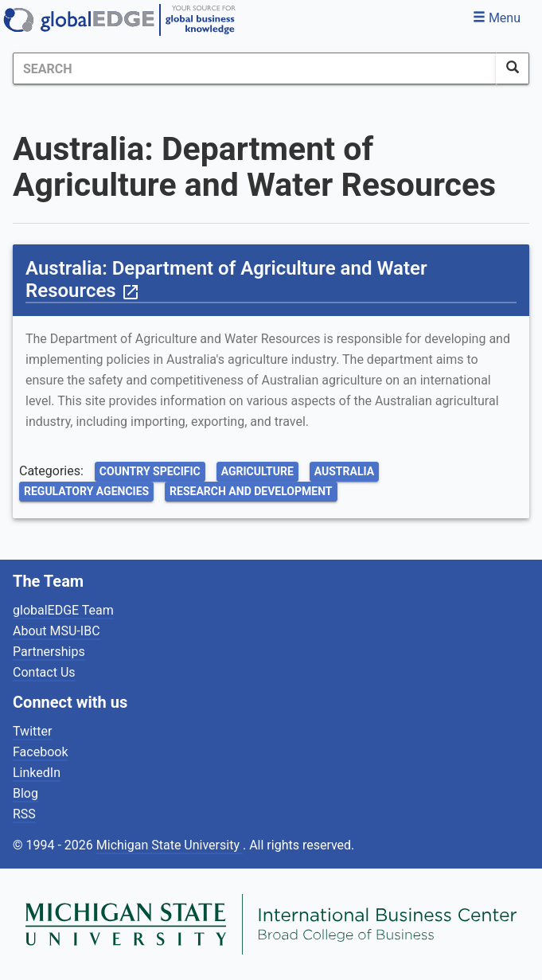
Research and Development (251, 491)
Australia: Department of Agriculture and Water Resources (226, 279)
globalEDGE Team (63, 610)
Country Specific (150, 471)
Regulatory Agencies (86, 491)
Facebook (40, 752)
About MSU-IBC (57, 631)
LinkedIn (37, 773)
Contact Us (44, 672)
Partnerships (49, 652)
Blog (25, 793)
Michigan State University (170, 845)
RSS (24, 814)
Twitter (32, 731)
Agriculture (257, 471)
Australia (344, 471)
